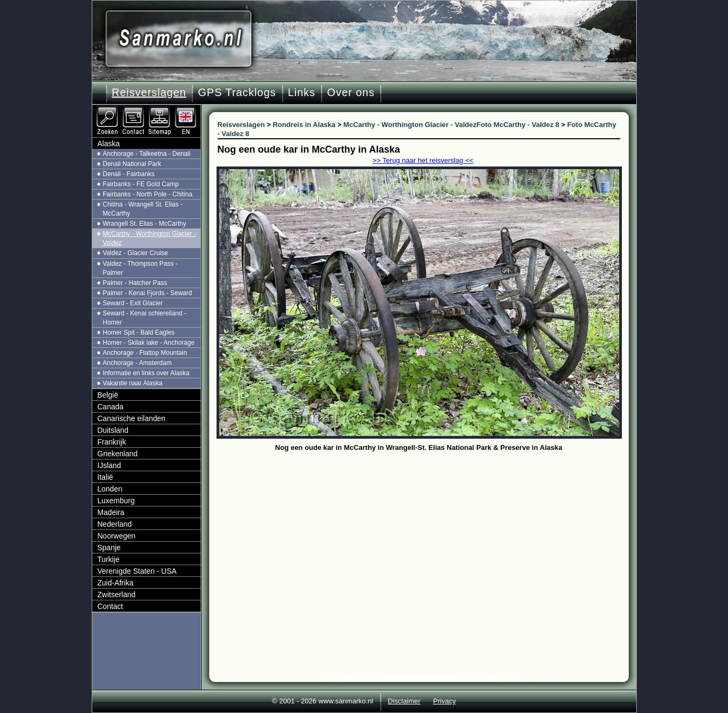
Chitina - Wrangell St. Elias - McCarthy (143, 209)
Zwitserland (117, 595)
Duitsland (113, 430)
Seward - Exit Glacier (133, 303)
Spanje (109, 548)
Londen (110, 489)
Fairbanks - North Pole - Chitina (148, 194)
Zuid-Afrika (116, 583)
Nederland (115, 524)
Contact (110, 606)
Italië (106, 477)
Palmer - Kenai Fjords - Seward (147, 293)
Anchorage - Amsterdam (137, 363)
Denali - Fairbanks (129, 174)
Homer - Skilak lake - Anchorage (149, 343)
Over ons (351, 92)
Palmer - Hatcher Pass (135, 283)
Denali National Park (132, 164)
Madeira (111, 512)
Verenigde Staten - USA (137, 571)
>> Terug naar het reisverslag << (423, 160)
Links (302, 92)
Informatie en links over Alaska (146, 373)
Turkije (109, 559)
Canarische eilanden (132, 418)
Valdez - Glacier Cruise (135, 253)
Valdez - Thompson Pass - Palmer (140, 268)
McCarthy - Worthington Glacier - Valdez (150, 238)
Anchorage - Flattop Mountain (145, 353)
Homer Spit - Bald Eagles (139, 332)
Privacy (445, 701)
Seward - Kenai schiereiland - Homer (145, 318)
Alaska (109, 144)
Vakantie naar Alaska (133, 383)
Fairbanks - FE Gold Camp (141, 184)
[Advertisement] (427, 535)
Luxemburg (116, 501)
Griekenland (118, 454)
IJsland (109, 465)
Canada (111, 407)
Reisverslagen (149, 92)
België (108, 395)
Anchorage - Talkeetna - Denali (147, 154)
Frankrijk (112, 442)
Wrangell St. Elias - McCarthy (145, 224)
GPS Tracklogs (237, 92)
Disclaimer (404, 701)
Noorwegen (117, 536)
